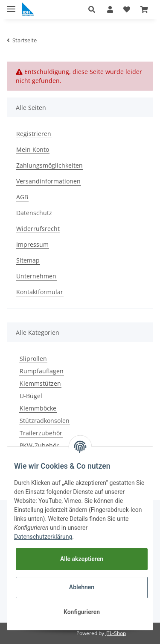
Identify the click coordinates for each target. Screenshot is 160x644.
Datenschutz (34, 213)
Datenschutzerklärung (43, 537)
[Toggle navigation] (11, 5)
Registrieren (34, 134)
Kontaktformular (40, 292)
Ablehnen (82, 587)
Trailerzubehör (41, 433)
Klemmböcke (38, 408)
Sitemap (28, 260)
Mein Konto (33, 149)
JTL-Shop (116, 633)
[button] (95, 9)
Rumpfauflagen (42, 371)
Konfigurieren (82, 612)
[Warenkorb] (144, 9)
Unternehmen (36, 276)
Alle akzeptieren (82, 559)
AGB (22, 197)
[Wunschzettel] (127, 9)
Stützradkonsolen (45, 421)
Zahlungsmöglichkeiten (49, 165)
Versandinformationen (48, 181)
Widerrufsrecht (38, 229)
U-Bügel (31, 396)
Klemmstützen (40, 383)
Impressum (32, 244)
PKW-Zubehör (39, 445)
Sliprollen (33, 359)
